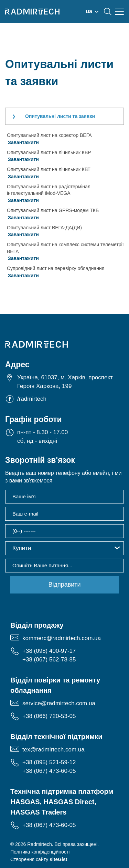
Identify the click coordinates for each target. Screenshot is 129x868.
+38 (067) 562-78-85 (49, 660)
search (108, 11)
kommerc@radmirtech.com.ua (62, 638)
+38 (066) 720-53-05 (49, 716)
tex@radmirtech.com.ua (53, 750)
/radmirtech (32, 399)
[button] (64, 548)
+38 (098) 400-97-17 (49, 651)
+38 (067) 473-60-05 (49, 771)
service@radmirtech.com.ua (59, 703)
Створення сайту (39, 859)
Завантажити (23, 142)
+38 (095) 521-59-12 (49, 762)
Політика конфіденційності (40, 852)
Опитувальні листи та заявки (60, 116)
